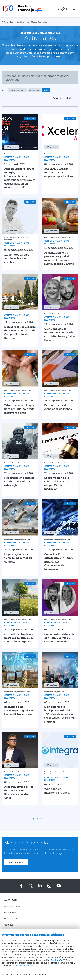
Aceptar (8, 974)
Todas (46, 90)
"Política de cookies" (24, 965)
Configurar (24, 974)
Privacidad (10, 912)
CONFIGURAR (57, 960)
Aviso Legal (11, 900)
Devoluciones (12, 918)
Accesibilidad (12, 906)
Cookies (9, 925)
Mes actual (34, 90)
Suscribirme (16, 862)
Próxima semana (17, 90)
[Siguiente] (46, 819)
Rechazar (41, 974)
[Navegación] (75, 9)
